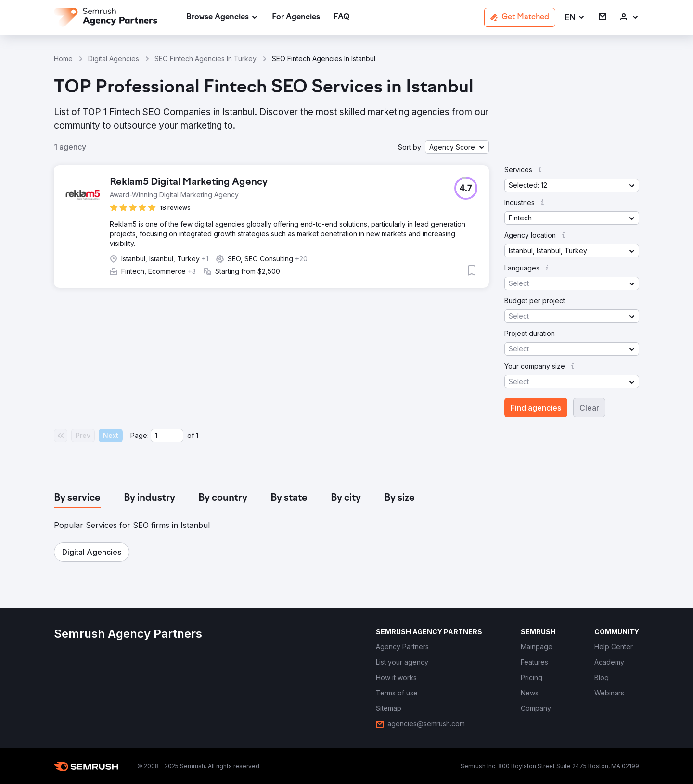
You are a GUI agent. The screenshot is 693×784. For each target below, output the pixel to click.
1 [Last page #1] (197, 435)
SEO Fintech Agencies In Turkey (205, 58)
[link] (296, 18)
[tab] (77, 498)
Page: (140, 435)
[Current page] (167, 436)
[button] (575, 18)
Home (63, 58)
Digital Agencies (114, 58)
